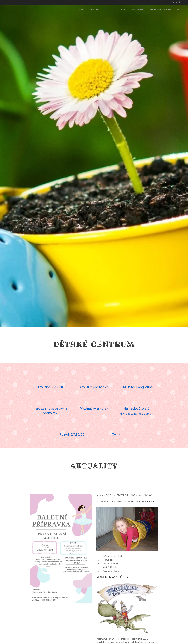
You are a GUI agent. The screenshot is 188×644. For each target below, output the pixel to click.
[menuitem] (77, 10)
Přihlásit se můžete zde (143, 501)
